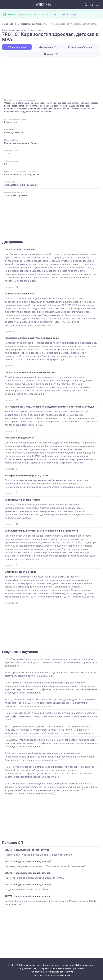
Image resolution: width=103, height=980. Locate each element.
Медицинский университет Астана (21, 143)
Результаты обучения (81, 47)
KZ (91, 5)
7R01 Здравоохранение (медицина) (21, 185)
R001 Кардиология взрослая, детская (22, 174)
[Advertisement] (51, 77)
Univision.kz (8, 24)
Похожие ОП (52, 54)
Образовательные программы (33, 24)
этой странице (68, 14)
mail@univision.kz (61, 975)
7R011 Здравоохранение (16, 195)
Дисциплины (47, 47)
